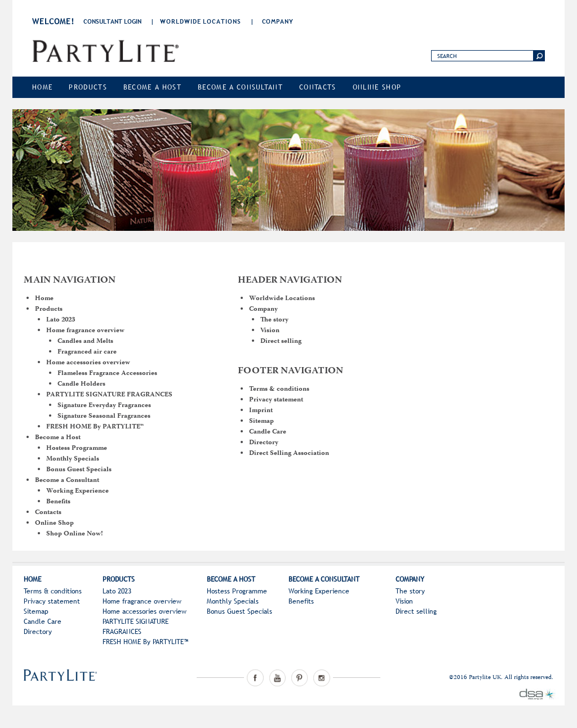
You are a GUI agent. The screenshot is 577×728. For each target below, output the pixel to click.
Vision (270, 331)
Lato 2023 (61, 320)
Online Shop (377, 87)
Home (42, 87)
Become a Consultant (240, 87)
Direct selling (281, 341)
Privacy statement (276, 400)
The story (274, 320)
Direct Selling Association (289, 454)
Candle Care (268, 432)
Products (88, 87)
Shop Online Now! (74, 534)
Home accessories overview (88, 363)
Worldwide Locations (200, 21)
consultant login (112, 21)
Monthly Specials (73, 459)
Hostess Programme (77, 448)
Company (278, 21)
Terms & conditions (279, 389)
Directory (264, 443)
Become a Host (152, 87)
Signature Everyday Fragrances (104, 406)
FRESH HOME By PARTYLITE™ (95, 427)
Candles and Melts (85, 341)
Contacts (318, 87)
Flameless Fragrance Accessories (107, 374)
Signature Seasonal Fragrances (104, 416)
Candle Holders (81, 384)
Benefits (58, 502)
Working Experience (77, 491)
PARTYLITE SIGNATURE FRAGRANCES (109, 395)
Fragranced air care (87, 352)
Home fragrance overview (85, 331)
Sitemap (261, 421)
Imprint (261, 411)
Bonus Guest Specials (79, 470)
